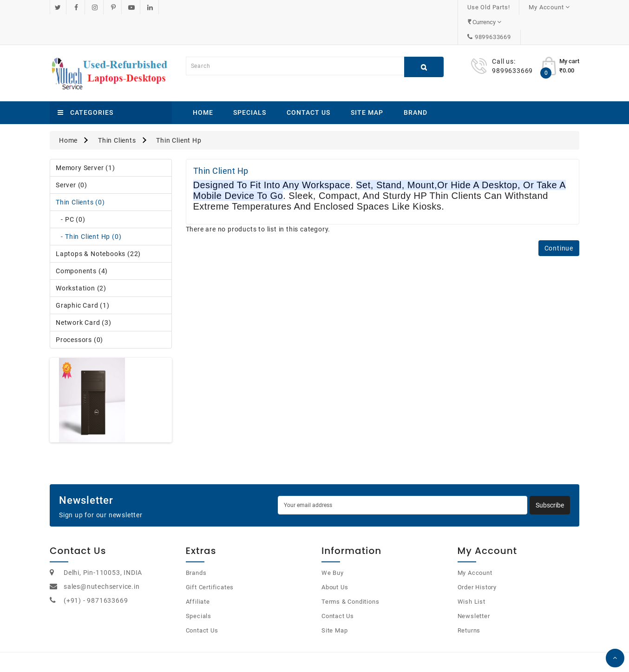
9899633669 (551, 7)
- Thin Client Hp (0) (88, 207)
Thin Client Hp (179, 111)
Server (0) (72, 155)
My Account (475, 543)
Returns (469, 601)
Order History (477, 557)
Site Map (367, 83)
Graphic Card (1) (83, 276)
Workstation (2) (81, 258)
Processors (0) (79, 310)
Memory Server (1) (85, 138)
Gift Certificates (210, 557)
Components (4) (82, 241)
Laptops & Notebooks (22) (98, 224)
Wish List (472, 572)
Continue (559, 218)
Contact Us (308, 83)
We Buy (333, 543)
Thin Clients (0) (80, 172)
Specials (250, 83)
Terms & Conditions (350, 572)
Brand (416, 83)
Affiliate (198, 572)
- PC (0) (71, 190)
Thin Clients (117, 111)
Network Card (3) (84, 293)
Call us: (504, 32)
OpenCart (304, 653)
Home (203, 83)
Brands (196, 543)
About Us (335, 557)
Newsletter (474, 586)
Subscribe (550, 475)
